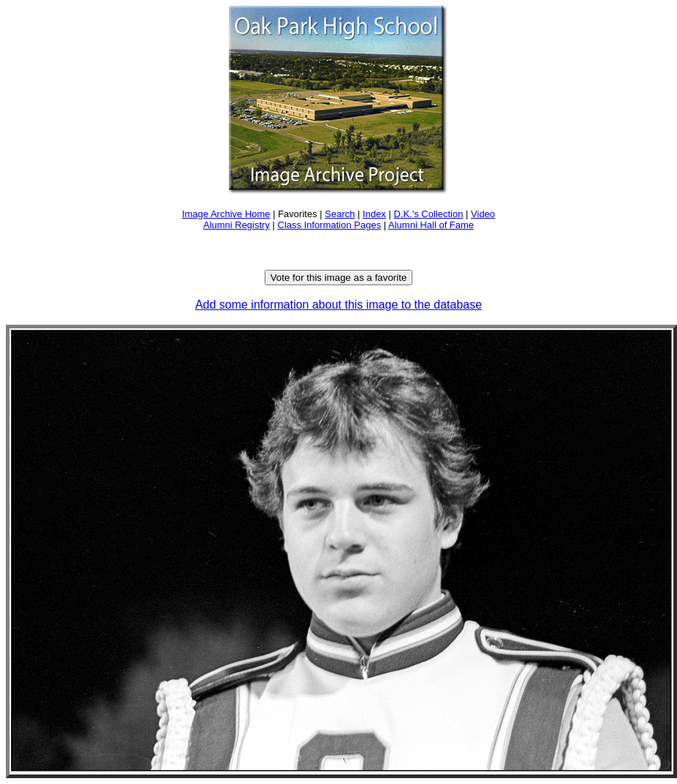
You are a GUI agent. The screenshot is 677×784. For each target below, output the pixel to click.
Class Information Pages (330, 225)
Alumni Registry (237, 225)
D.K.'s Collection (428, 214)
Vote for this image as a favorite (339, 278)
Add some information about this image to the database (338, 305)
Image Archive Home (226, 214)
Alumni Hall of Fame (431, 225)
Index (374, 214)
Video (483, 214)
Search (340, 214)
